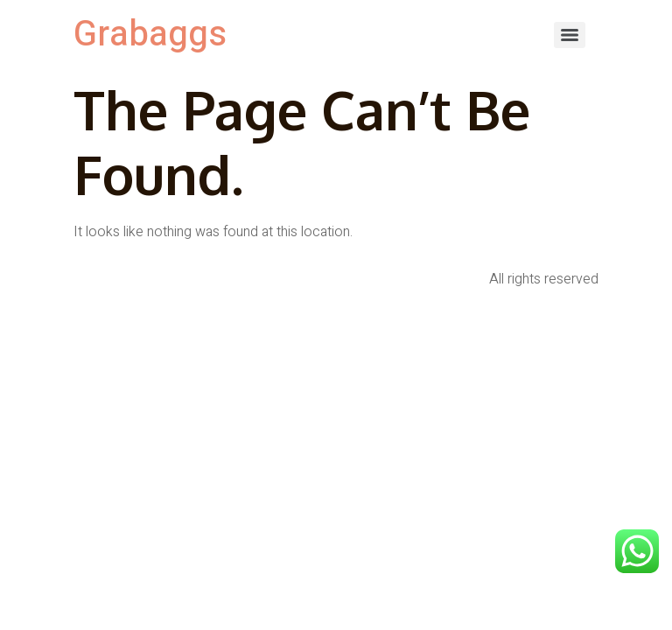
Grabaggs (150, 35)
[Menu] (570, 35)
